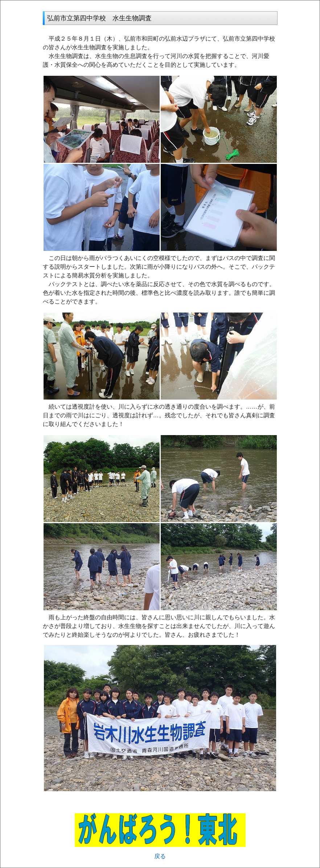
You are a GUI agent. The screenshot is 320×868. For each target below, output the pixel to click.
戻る (160, 856)
